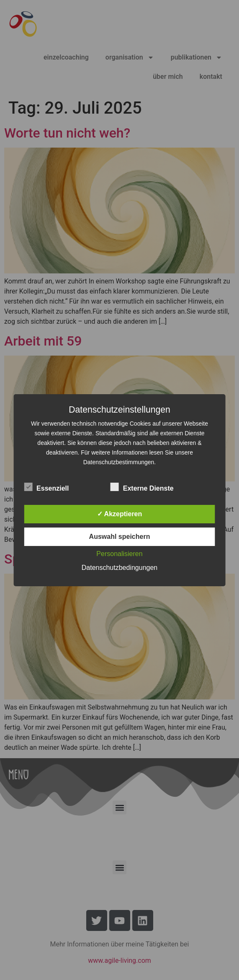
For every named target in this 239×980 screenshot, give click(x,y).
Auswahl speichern (120, 537)
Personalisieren (119, 554)
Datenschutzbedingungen (119, 568)
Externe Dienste (142, 487)
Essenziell (46, 487)
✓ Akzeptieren (120, 514)
